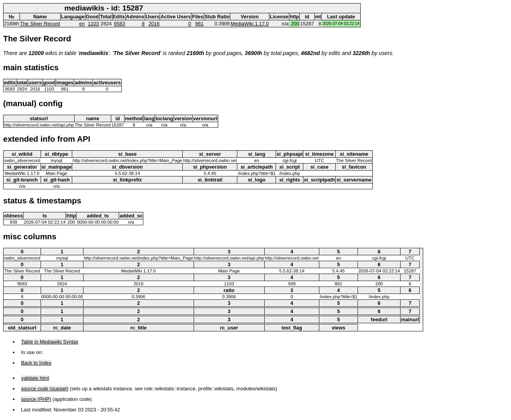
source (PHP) (36, 399)
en (82, 24)
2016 (154, 24)
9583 (119, 24)
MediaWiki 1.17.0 (250, 24)
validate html (35, 378)
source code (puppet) (45, 389)
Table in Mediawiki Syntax (50, 342)
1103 (93, 24)
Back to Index (36, 363)
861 (199, 24)
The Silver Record (40, 24)
